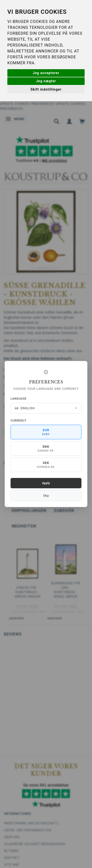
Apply (46, 483)
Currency (19, 421)
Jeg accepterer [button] (46, 73)
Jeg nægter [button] (46, 81)
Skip (46, 496)
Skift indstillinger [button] (46, 89)
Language (19, 399)
